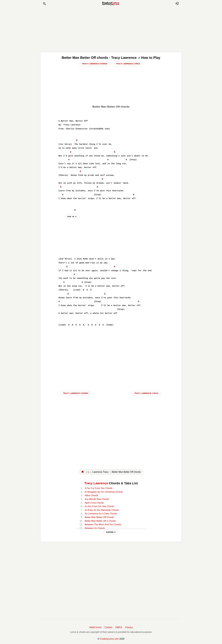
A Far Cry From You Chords (99, 488)
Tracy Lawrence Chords (95, 64)
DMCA (119, 627)
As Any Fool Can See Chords (99, 506)
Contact (108, 627)
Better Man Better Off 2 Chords (100, 521)
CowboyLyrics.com (109, 639)
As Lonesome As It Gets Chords (101, 514)
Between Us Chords (95, 528)
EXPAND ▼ (111, 532)
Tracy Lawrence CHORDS (76, 393)
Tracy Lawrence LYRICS (146, 393)
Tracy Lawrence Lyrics (128, 64)
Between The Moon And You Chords (103, 524)
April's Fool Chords (94, 503)
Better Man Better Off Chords (99, 517)
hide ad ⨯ (72, 217)
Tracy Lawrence (96, 483)
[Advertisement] (111, 29)
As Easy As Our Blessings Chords (102, 510)
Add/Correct (95, 627)
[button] (44, 4)
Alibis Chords (91, 495)
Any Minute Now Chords (97, 499)
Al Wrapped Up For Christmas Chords (104, 492)
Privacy (129, 627)
